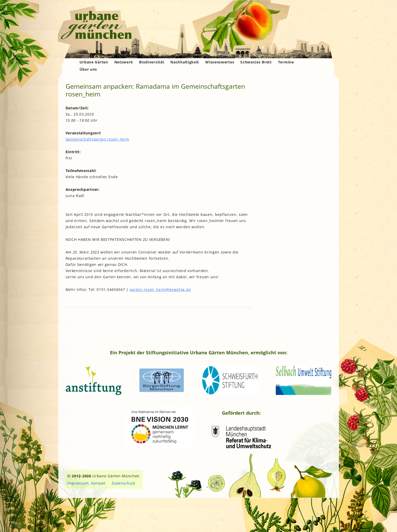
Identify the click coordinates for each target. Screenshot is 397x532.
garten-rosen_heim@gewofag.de (160, 289)
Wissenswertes (220, 62)
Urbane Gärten (94, 62)
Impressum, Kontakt (86, 483)
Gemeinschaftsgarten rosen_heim (97, 139)
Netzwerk (124, 62)
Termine (286, 62)
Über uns (88, 69)
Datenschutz (124, 483)
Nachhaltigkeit (185, 62)
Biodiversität (152, 62)
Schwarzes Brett (256, 62)
